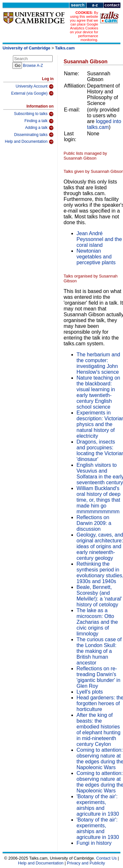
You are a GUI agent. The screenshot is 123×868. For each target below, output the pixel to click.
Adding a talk (39, 128)
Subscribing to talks (34, 114)
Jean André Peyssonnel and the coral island (99, 239)
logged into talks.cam (104, 124)
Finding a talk (39, 121)
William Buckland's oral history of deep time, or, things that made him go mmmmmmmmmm (98, 500)
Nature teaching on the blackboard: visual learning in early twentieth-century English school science (98, 392)
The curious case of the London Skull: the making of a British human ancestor (99, 651)
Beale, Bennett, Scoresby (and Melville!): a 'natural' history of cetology (99, 596)
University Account (35, 87)
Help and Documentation (29, 142)
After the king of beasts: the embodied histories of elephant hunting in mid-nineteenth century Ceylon (98, 730)
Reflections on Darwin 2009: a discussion (94, 523)
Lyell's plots (90, 692)
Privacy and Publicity (86, 863)
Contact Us (106, 858)
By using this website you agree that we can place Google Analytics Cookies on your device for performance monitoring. (84, 26)
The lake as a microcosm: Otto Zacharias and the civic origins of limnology (97, 622)
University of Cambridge (26, 48)
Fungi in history (94, 843)
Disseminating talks (34, 135)
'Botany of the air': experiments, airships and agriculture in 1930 (98, 805)
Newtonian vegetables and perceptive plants (96, 257)
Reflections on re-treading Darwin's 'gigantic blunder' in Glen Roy (98, 677)
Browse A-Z (33, 66)
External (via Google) (32, 93)
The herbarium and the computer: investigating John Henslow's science (98, 363)
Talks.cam (65, 48)
